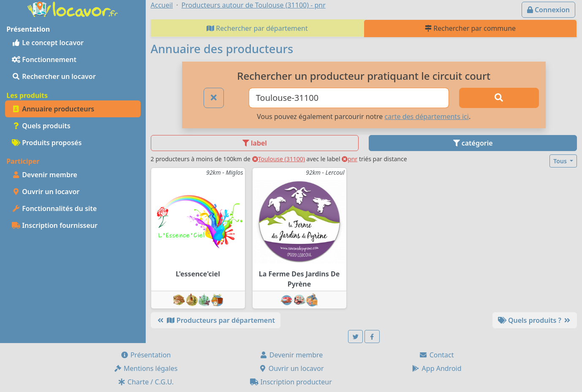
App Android (436, 368)
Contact (436, 355)
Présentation (146, 355)
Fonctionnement (44, 59)
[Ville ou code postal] (349, 98)
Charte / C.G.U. (146, 382)
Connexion (548, 10)
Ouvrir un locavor (46, 192)
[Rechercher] (499, 98)
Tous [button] (561, 161)
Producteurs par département (216, 320)
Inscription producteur (291, 382)
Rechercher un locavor (54, 76)
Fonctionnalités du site (54, 208)
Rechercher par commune (470, 28)
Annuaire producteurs (53, 109)
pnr (349, 159)
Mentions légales (146, 368)
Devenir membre (45, 175)
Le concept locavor (48, 43)
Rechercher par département (257, 28)
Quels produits (41, 126)
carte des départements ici (427, 116)
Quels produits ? (535, 320)
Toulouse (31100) (279, 159)
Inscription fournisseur (55, 225)
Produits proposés (47, 143)
